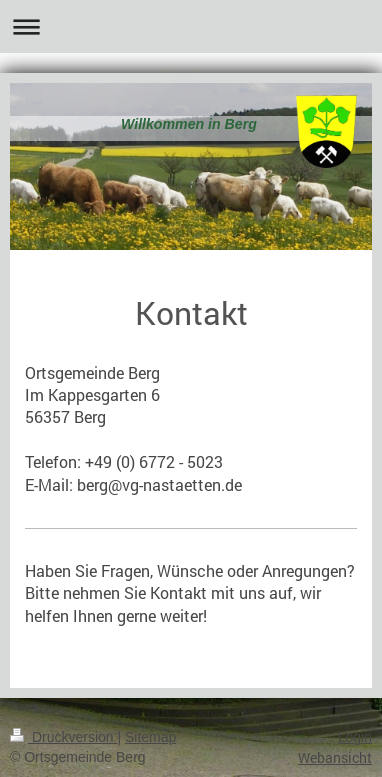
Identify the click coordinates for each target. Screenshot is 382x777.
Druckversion (63, 737)
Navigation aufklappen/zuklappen (191, 26)
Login (355, 737)
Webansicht (335, 757)
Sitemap (150, 737)
